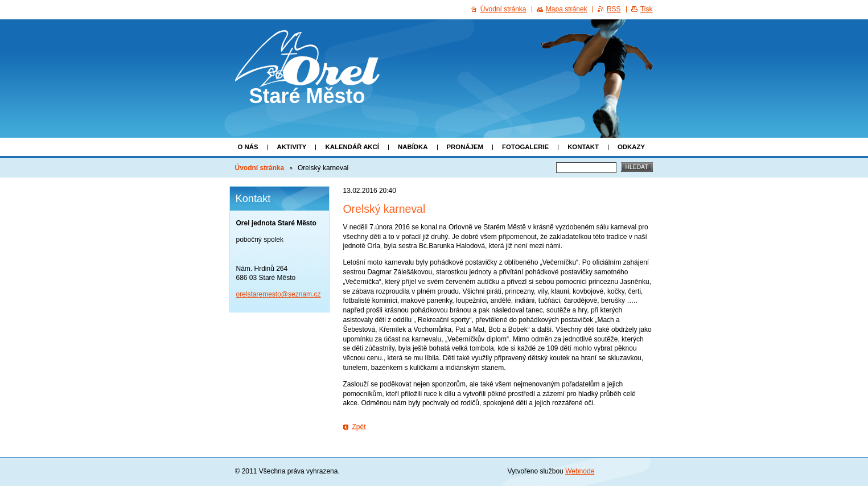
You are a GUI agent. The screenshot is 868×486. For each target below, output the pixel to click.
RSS (614, 9)
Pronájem (465, 147)
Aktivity (292, 147)
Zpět (359, 427)
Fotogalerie (525, 147)
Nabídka (413, 147)
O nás (248, 147)
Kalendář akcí (352, 147)
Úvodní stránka (260, 168)
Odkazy (631, 147)
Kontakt (583, 147)
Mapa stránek (567, 9)
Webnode (580, 471)
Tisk (647, 9)
